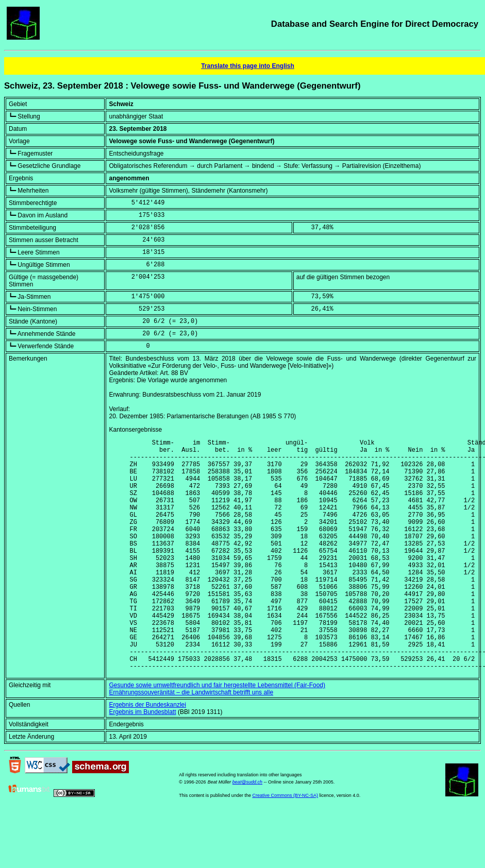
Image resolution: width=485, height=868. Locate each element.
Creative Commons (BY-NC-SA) (285, 845)
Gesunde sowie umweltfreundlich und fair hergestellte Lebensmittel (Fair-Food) (217, 735)
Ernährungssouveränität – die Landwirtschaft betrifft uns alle (191, 742)
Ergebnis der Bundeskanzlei (147, 754)
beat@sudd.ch (247, 831)
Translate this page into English (248, 66)
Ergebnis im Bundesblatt (142, 761)
